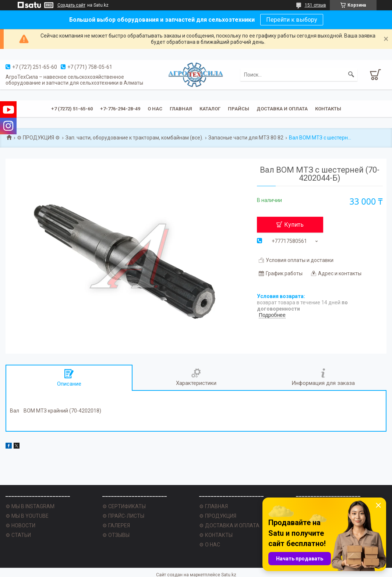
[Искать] (351, 75)
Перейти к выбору (292, 20)
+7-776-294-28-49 (120, 109)
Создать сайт (71, 5)
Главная (181, 109)
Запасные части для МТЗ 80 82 (246, 138)
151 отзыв (315, 5)
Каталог (210, 109)
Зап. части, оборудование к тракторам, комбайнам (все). (134, 138)
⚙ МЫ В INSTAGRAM (30, 506)
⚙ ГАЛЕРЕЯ (116, 525)
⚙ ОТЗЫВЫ (116, 535)
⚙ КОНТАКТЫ (216, 535)
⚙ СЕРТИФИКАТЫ (124, 506)
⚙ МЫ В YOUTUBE (27, 516)
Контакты (328, 109)
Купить (294, 225)
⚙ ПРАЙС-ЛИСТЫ (123, 516)
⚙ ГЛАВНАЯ (213, 506)
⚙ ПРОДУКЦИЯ (218, 516)
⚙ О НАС (210, 545)
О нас (155, 109)
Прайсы (239, 109)
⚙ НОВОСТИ (20, 525)
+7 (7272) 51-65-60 (72, 109)
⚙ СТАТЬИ (18, 535)
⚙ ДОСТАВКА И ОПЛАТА (229, 525)
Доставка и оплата (282, 109)
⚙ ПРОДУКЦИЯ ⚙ (38, 138)
